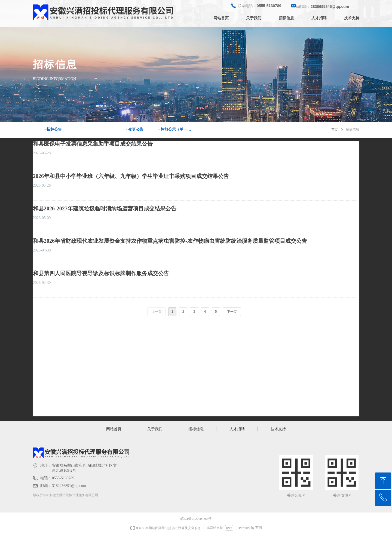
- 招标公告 (53, 129)
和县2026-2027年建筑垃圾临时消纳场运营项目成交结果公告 (105, 208)
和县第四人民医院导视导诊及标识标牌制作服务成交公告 (101, 273)
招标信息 (353, 130)
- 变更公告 (135, 129)
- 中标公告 (94, 129)
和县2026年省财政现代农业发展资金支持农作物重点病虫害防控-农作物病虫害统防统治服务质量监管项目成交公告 (170, 241)
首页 (335, 130)
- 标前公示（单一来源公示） (177, 129)
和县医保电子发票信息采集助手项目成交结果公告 (93, 144)
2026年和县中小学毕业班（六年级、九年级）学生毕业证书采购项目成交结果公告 (131, 176)
